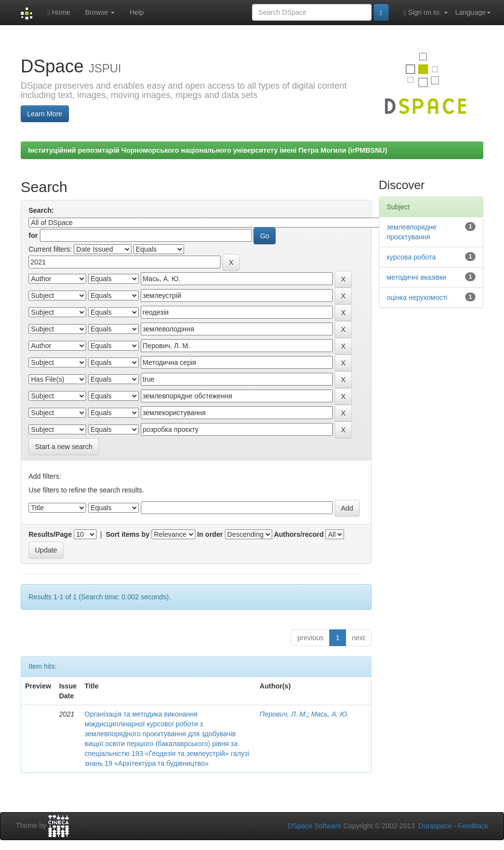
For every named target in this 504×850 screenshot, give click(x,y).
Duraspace (435, 826)
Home (59, 13)
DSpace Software (315, 826)
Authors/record (299, 534)
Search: (41, 210)
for (33, 235)
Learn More (45, 114)
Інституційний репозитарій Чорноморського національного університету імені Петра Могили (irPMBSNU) (208, 150)
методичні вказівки (417, 277)
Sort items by (128, 534)
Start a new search (64, 447)
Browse (100, 12)
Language (473, 12)
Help (137, 12)
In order (210, 534)
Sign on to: (426, 13)
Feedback (473, 826)
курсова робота (411, 257)
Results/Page (50, 534)
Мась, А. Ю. (330, 714)
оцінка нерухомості (417, 297)
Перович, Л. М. (284, 714)
